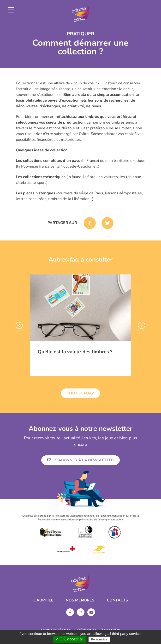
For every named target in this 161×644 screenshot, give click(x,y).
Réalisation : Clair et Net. (99, 630)
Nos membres (80, 600)
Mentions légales (56, 630)
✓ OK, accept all (69, 639)
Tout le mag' (80, 393)
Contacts (117, 600)
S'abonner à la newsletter (80, 460)
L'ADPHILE (43, 600)
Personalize (99, 639)
